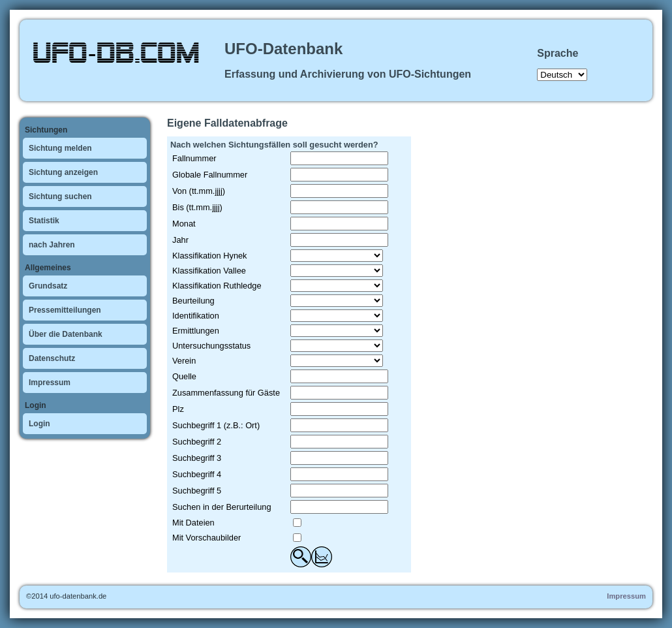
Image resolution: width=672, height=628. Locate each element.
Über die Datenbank (66, 334)
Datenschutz (52, 358)
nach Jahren (52, 245)
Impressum (50, 383)
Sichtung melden (60, 148)
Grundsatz (48, 286)
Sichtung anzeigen (63, 172)
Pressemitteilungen (65, 310)
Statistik (44, 221)
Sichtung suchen (60, 196)
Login (39, 424)
